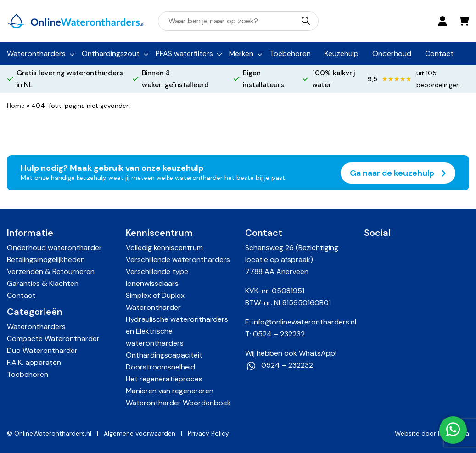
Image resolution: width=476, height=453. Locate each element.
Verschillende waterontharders (178, 260)
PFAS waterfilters (184, 53)
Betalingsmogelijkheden (46, 260)
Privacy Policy (208, 433)
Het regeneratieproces (164, 379)
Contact (439, 53)
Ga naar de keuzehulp (398, 173)
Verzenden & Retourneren (51, 271)
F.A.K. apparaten (34, 362)
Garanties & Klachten (43, 283)
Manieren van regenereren (170, 391)
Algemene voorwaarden (140, 433)
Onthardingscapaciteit (164, 355)
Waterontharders (36, 53)
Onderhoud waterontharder (54, 248)
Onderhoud (392, 53)
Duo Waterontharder (42, 350)
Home (16, 106)
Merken (241, 53)
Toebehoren (290, 53)
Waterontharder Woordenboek (178, 403)
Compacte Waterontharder (53, 338)
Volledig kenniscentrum (164, 248)
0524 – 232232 (279, 334)
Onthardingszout (111, 53)
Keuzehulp (342, 53)
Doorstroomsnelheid (160, 367)
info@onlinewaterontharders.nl (304, 322)
